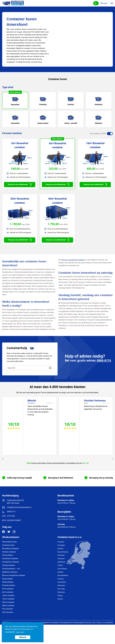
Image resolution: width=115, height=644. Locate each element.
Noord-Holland (63, 552)
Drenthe (60, 549)
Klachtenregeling (78, 622)
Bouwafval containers (11, 549)
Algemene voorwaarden (51, 622)
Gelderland (61, 562)
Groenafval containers (11, 562)
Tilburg (60, 596)
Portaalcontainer (9, 585)
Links (94, 622)
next (112, 459)
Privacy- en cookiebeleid (105, 622)
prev (3, 459)
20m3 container (8, 602)
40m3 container (8, 606)
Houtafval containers (10, 559)
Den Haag (61, 589)
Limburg (61, 579)
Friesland (61, 542)
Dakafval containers (10, 572)
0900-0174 (104, 360)
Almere (60, 599)
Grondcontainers (9, 565)
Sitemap (88, 622)
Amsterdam (62, 582)
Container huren (8, 545)
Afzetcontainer (8, 582)
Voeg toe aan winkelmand (20, 184)
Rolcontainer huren (9, 542)
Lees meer (20, 632)
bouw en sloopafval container (73, 260)
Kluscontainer (8, 579)
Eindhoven (61, 592)
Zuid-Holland (62, 569)
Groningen (61, 545)
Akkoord (23, 637)
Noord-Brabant (63, 575)
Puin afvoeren (8, 609)
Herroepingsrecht (66, 622)
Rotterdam (61, 585)
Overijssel (61, 559)
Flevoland (61, 555)
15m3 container (8, 599)
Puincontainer (8, 555)
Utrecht (60, 565)
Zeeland (60, 572)
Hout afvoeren (8, 612)
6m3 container (8, 592)
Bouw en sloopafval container (14, 575)
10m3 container (8, 595)
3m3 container (8, 589)
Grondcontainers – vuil (11, 569)
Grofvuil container (9, 552)
